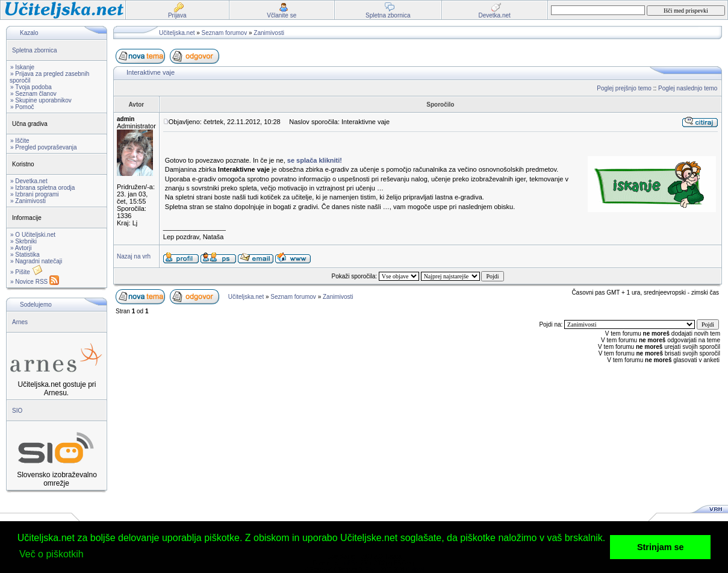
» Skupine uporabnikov (41, 100)
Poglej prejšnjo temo (624, 88)
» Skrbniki (23, 241)
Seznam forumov (225, 33)
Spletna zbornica (35, 50)
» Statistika (25, 255)
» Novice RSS (35, 282)
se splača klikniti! (315, 160)
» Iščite (20, 141)
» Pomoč (22, 107)
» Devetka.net (29, 181)
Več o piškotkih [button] (51, 554)
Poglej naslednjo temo (688, 88)
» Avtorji (21, 248)
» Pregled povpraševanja (44, 147)
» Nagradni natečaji (36, 261)
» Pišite (26, 272)
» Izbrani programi (35, 194)
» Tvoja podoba (31, 87)
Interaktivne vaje (151, 72)
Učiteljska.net (177, 33)
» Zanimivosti (28, 201)
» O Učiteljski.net (33, 235)
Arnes (20, 322)
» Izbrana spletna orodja (42, 188)
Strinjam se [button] (661, 547)
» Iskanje (22, 67)
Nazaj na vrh (134, 256)
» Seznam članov (33, 94)
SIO (17, 411)
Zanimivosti (269, 33)
